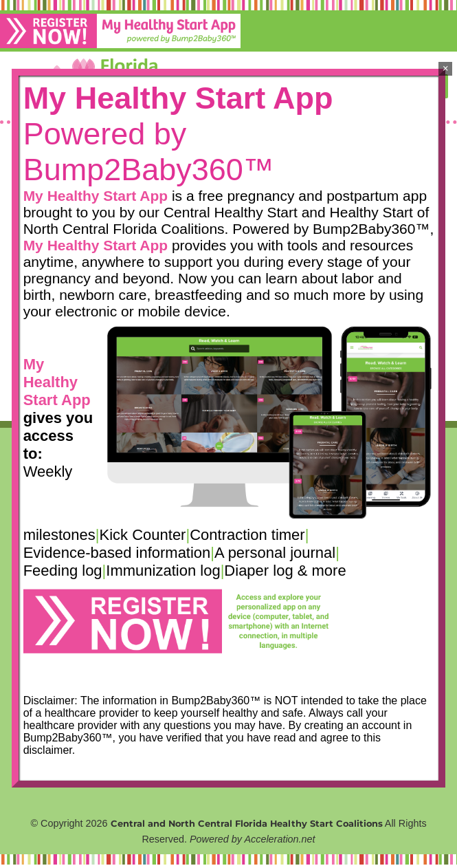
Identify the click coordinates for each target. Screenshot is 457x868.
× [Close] (446, 68)
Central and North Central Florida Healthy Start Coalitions (247, 823)
